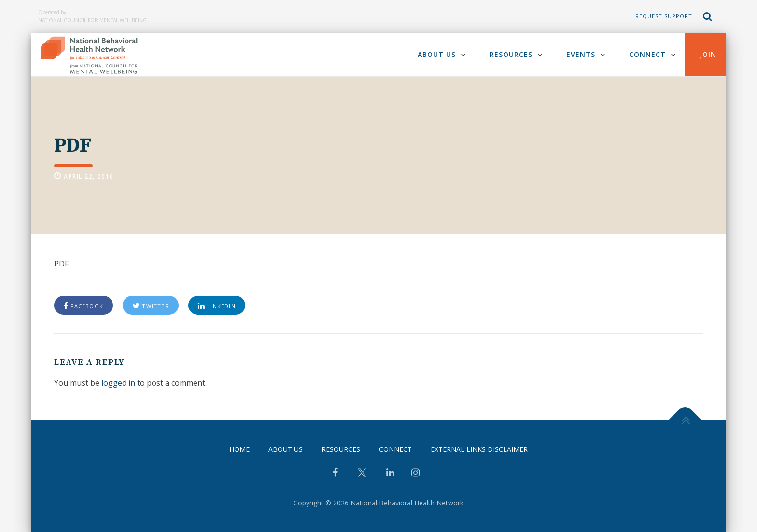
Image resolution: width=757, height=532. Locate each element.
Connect (647, 54)
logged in (118, 383)
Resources (511, 54)
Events (581, 54)
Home (239, 449)
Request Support (664, 16)
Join (708, 54)
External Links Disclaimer (479, 449)
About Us (437, 54)
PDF (61, 264)
